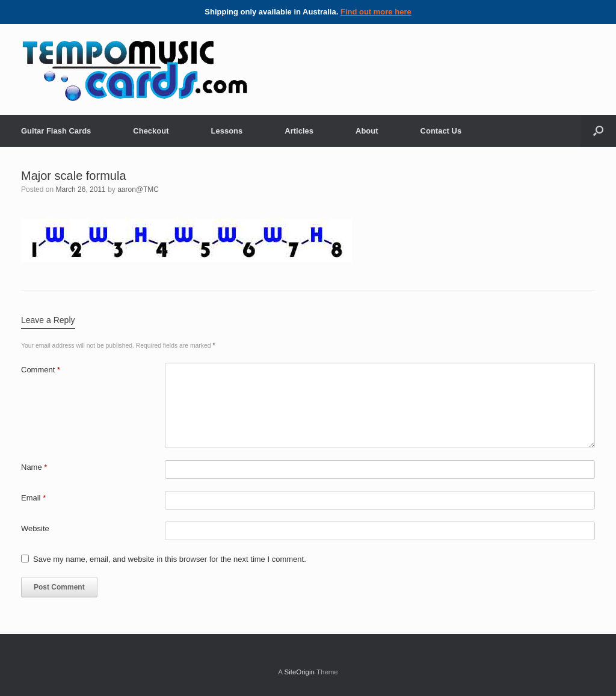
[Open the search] (598, 131)
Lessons (227, 131)
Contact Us (441, 131)
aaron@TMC (138, 189)
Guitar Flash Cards (56, 131)
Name (34, 467)
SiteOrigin (299, 672)
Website (35, 528)
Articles (299, 131)
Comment (41, 370)
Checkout (151, 131)
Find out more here (376, 12)
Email (33, 498)
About (367, 131)
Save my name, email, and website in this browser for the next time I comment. (170, 559)
